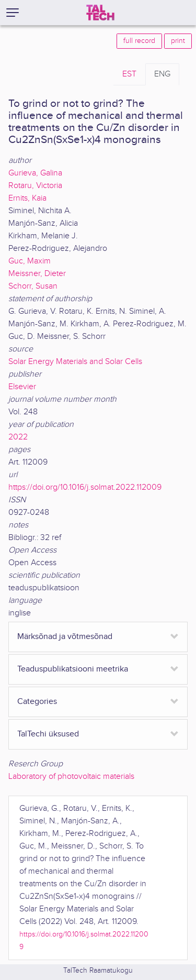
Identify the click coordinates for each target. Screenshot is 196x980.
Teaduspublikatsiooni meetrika (73, 669)
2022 (18, 437)
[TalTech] (100, 13)
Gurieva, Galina (35, 173)
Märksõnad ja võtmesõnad (65, 637)
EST (129, 74)
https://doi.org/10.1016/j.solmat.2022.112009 (85, 487)
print (178, 41)
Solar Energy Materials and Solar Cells (75, 362)
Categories (37, 702)
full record (139, 41)
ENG (162, 74)
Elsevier (22, 387)
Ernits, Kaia (27, 198)
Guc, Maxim (30, 261)
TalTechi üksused (48, 734)
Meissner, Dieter (37, 274)
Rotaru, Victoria (35, 186)
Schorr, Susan (33, 286)
